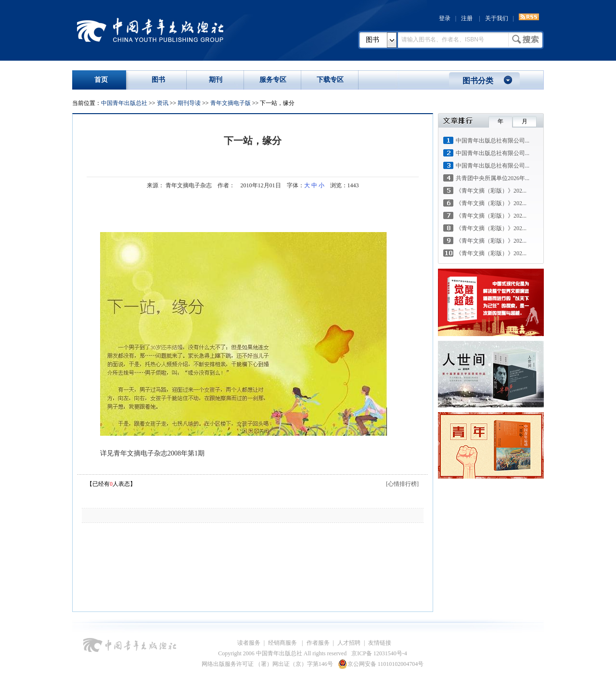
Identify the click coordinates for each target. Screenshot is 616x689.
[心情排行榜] (402, 484)
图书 (372, 40)
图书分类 (478, 81)
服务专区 (273, 80)
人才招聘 (349, 643)
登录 (445, 18)
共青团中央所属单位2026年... (493, 178)
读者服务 (249, 643)
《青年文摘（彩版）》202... (491, 191)
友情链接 (380, 643)
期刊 (216, 80)
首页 (101, 80)
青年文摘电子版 (231, 103)
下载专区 (330, 80)
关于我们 (497, 18)
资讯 (163, 103)
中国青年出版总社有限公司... (493, 141)
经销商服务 (283, 643)
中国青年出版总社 (150, 30)
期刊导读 (189, 103)
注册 (467, 18)
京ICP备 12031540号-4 (379, 653)
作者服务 (318, 643)
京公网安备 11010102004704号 (381, 664)
